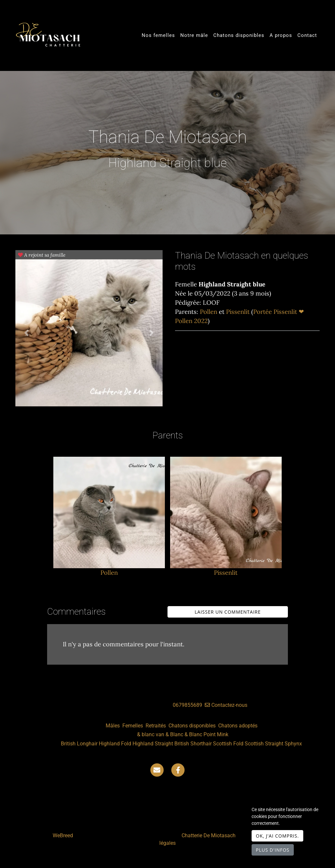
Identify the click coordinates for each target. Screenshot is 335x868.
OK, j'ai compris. (277, 836)
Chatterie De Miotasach (209, 835)
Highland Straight (153, 744)
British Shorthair (193, 744)
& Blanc (174, 734)
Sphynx (293, 744)
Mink (223, 734)
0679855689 (187, 705)
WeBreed (63, 835)
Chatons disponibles (239, 35)
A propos (281, 35)
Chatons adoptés (238, 726)
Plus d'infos (273, 850)
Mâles (113, 726)
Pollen (209, 312)
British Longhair (79, 744)
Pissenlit (239, 312)
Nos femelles (158, 35)
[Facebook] (178, 770)
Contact (307, 35)
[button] (26, 333)
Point (210, 734)
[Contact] (157, 770)
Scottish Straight (264, 744)
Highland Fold (115, 744)
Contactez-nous (226, 705)
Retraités (156, 726)
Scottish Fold (228, 744)
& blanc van (151, 734)
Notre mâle (194, 35)
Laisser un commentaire (228, 612)
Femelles (133, 726)
